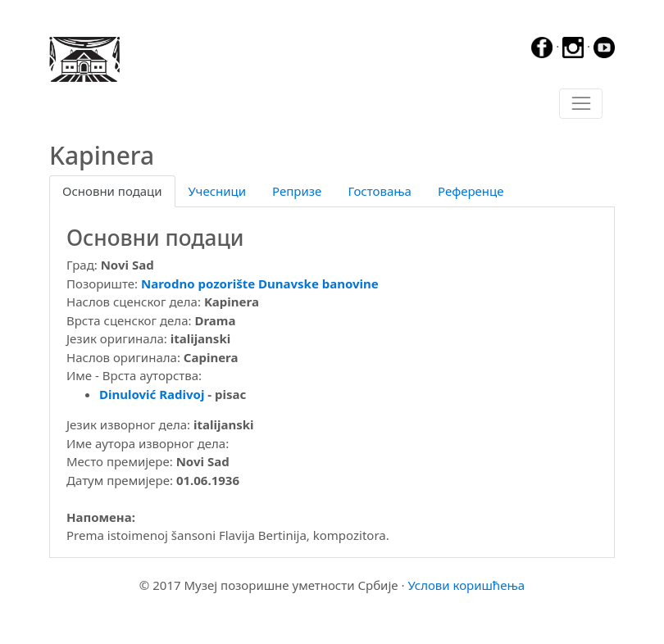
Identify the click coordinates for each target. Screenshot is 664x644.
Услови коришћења (466, 585)
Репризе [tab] (297, 191)
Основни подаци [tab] (112, 191)
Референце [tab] (471, 191)
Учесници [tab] (217, 191)
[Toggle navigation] (581, 104)
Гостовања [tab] (380, 191)
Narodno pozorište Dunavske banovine (260, 283)
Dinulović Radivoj (152, 394)
